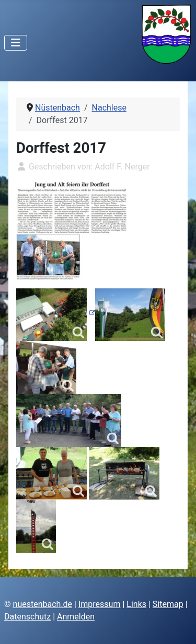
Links (136, 604)
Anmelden (76, 617)
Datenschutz (27, 617)
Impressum (100, 604)
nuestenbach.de (43, 604)
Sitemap (168, 604)
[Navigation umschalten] (16, 43)
